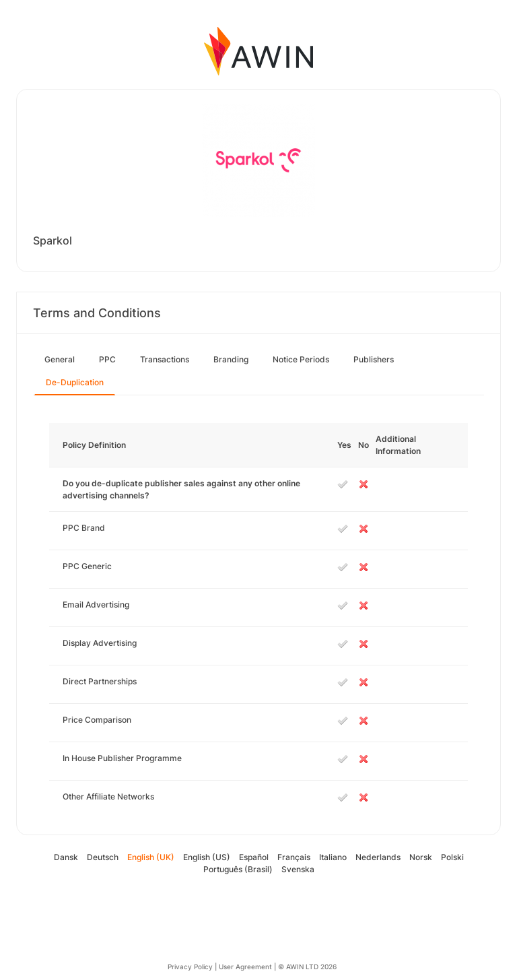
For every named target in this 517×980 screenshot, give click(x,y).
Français (294, 857)
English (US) (207, 857)
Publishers (374, 359)
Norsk (421, 857)
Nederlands (378, 857)
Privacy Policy (190, 967)
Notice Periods (301, 359)
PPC (107, 359)
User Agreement (245, 967)
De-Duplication (75, 382)
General (60, 359)
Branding (231, 359)
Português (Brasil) (238, 869)
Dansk (66, 857)
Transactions (165, 359)
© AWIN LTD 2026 (307, 967)
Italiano (333, 857)
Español (254, 857)
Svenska (298, 869)
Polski (452, 857)
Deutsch (103, 857)
